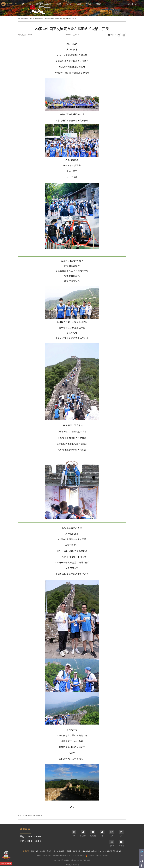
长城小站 (101, 851)
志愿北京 (94, 851)
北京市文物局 (86, 851)
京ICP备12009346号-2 (60, 856)
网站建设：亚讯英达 (72, 865)
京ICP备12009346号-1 (44, 856)
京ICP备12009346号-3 (77, 856)
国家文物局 (35, 851)
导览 (30, 4)
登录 (129, 4)
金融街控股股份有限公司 (113, 851)
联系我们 (98, 4)
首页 (23, 4)
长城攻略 (88, 4)
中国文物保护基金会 (59, 851)
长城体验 (68, 4)
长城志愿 (78, 4)
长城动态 (59, 4)
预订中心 (39, 4)
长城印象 (49, 4)
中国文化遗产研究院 (74, 851)
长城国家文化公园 (46, 851)
